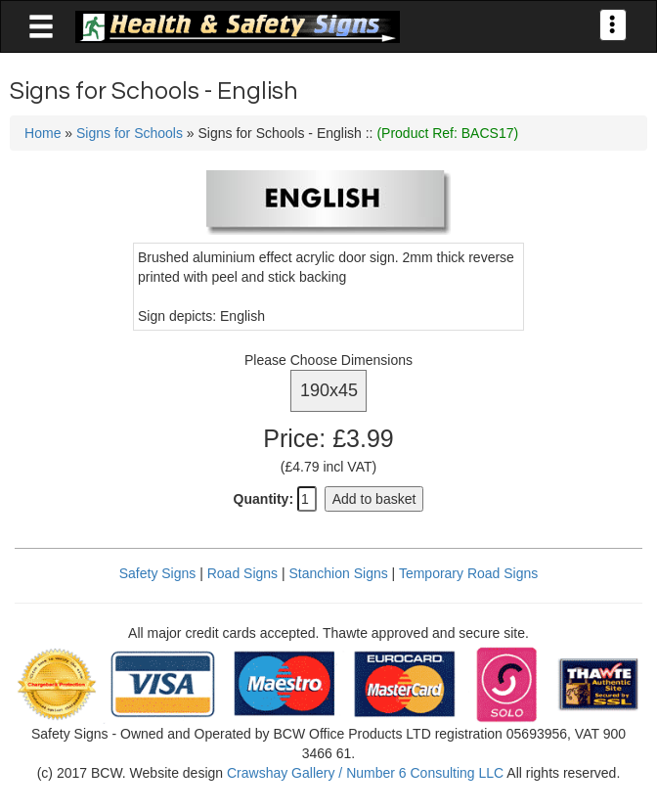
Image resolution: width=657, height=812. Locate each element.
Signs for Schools (130, 133)
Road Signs (242, 573)
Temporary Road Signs (468, 573)
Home (43, 133)
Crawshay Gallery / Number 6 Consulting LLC (365, 773)
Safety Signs (158, 573)
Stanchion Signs (339, 573)
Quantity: (263, 499)
